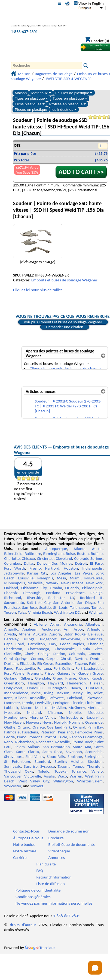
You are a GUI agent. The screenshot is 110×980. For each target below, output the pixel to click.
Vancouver (13, 776)
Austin (97, 549)
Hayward (56, 683)
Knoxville (38, 698)
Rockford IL (91, 598)
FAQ (40, 871)
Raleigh (97, 593)
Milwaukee (93, 578)
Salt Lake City (39, 603)
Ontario (24, 727)
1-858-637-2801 (24, 32)
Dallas (29, 563)
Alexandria (73, 624)
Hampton (36, 683)
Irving (49, 693)
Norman (76, 722)
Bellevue (95, 634)
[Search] (47, 65)
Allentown (94, 624)
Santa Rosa (52, 752)
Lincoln (78, 703)
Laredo (28, 703)
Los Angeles (61, 573)
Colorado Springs (88, 558)
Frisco (50, 673)
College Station (52, 654)
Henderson (77, 683)
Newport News (39, 722)
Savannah (74, 752)
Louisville (26, 578)
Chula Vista (91, 649)
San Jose (29, 607)
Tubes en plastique (70, 98)
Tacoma (64, 766)
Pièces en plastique (31, 110)
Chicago (28, 558)
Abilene (40, 624)
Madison (42, 708)
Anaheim (30, 629)
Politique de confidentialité (38, 890)
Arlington (95, 629)
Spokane (75, 757)
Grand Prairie (65, 678)
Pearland (65, 732)
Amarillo (11, 629)
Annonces (56, 858)
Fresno (35, 568)
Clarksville (13, 654)
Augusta (40, 634)
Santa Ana (82, 747)
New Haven (14, 722)
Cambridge (94, 639)
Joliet (98, 693)
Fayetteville (25, 668)
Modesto (95, 712)
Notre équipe (24, 844)
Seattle (45, 607)
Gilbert (26, 678)
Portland (53, 593)
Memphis (45, 578)
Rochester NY (61, 598)
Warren (76, 776)
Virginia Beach (40, 612)
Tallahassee (80, 607)
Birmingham (54, 554)
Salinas (34, 747)
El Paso (96, 563)
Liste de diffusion (50, 884)
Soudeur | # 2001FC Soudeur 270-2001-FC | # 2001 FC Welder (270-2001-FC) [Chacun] (68, 406)
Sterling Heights (69, 761)
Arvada (10, 634)
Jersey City (82, 693)
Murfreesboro (70, 717)
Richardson (25, 742)
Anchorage (51, 629)
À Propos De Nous (28, 838)
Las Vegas (84, 573)
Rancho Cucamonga (86, 737)
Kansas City (37, 573)
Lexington (62, 703)
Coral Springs (16, 659)
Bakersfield (13, 554)
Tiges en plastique (31, 98)
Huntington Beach (64, 688)
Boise (70, 554)
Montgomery (15, 717)
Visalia (49, 776)
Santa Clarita (27, 752)
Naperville (94, 717)
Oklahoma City (34, 588)
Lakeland (75, 698)
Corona (37, 659)
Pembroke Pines (89, 732)
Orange (39, 727)
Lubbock (11, 708)
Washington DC (67, 612)
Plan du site (46, 864)
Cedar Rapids (72, 644)
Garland (11, 678)
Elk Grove (45, 663)
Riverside (35, 598)
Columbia (77, 654)
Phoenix (11, 593)
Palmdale (12, 732)
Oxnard (79, 727)
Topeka (60, 771)
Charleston (13, 649)
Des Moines (62, 563)
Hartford (52, 568)
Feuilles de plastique (74, 93)
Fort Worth (15, 568)
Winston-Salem (90, 781)
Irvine (36, 693)
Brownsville (71, 639)
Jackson (63, 693)
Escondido (64, 663)
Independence (16, 693)
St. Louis (60, 607)
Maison (21, 93)
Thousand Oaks (19, 771)
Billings (28, 639)
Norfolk (60, 722)
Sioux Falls (56, 757)
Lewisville (43, 703)
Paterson (48, 732)
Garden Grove (91, 673)
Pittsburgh (32, 593)
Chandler (95, 644)
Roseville (63, 742)
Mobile (75, 712)
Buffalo (97, 554)
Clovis (30, 654)
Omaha (56, 588)
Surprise (31, 766)
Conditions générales (33, 897)
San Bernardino (56, 747)
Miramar (55, 712)
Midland (34, 712)
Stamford (42, 761)
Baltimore (33, 554)
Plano (22, 737)
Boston (83, 554)
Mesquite (12, 712)
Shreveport (13, 757)
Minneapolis (14, 583)
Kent (8, 698)
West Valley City (34, 781)
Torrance (79, 771)
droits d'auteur (23, 925)
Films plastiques (30, 104)
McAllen (59, 708)
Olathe (10, 727)
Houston (71, 568)
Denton (96, 659)
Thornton (95, 766)
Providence (75, 593)
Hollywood (13, 688)
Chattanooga (38, 649)
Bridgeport (48, 639)
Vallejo (97, 771)
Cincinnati (45, 558)
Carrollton (36, 644)
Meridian (95, 708)
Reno (8, 742)
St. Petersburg (17, 761)
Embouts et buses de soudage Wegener (64, 280)
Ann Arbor (73, 629)
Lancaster (12, 703)
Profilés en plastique (67, 104)
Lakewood (94, 698)
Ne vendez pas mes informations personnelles (54, 903)
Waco (62, 776)
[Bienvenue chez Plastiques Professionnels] (40, 23)
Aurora (55, 634)
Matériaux (41, 93)
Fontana (44, 668)
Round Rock (83, 742)
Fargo (9, 668)
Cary (52, 644)
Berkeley (11, 639)
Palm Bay (95, 727)
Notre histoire (25, 851)
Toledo (44, 771)
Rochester (44, 742)
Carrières (21, 858)
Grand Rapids (91, 678)
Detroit (81, 563)
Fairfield (96, 663)
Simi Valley (35, 757)
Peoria (9, 737)
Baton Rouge (74, 634)
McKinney (77, 708)
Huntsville (94, 688)
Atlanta (80, 549)
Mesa (62, 578)
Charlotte (12, 558)
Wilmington (63, 781)
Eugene (81, 663)
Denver (43, 563)
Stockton (95, 761)
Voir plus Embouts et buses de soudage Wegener (63, 322)
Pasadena (30, 732)
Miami (75, 578)
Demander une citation (65, 327)
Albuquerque (56, 549)
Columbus (13, 563)
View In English (89, 4)
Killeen (21, 698)
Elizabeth (28, 663)
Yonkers (37, 786)
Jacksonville (14, 573)
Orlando (72, 588)
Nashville (35, 583)
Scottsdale (94, 752)
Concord (95, 654)
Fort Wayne (14, 673)
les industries (64, 110)
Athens (25, 634)
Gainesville (66, 673)
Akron (55, 624)
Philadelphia (92, 588)
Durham (11, 663)
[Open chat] (95, 968)
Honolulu (35, 688)
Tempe (79, 766)
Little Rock (94, 703)
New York (94, 583)
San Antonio (64, 603)
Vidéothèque (59, 851)
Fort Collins (63, 668)
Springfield (94, 757)
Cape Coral (14, 644)
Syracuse (48, 766)
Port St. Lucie (56, 737)
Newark (52, 583)
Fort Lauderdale (89, 668)
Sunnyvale (13, 766)
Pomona (36, 737)
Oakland (11, 588)
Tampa (97, 607)
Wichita (95, 612)
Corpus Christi (59, 659)
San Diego (86, 603)
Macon (27, 708)
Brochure (56, 838)
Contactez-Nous (26, 831)
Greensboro (14, 683)
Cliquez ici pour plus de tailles (38, 290)
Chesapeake (65, 649)
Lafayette (56, 698)
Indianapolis (92, 568)
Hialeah (96, 683)
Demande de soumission (69, 831)
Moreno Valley (42, 717)
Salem (19, 747)
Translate (40, 948)
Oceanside (94, 722)
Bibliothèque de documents (71, 844)
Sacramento (14, 603)
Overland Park (59, 727)
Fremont (34, 673)
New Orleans (72, 583)
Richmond (13, 598)
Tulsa (22, 612)
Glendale (43, 678)
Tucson (10, 612)
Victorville (33, 776)
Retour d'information (54, 877)
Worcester (13, 786)
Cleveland (64, 558)
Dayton (81, 659)
